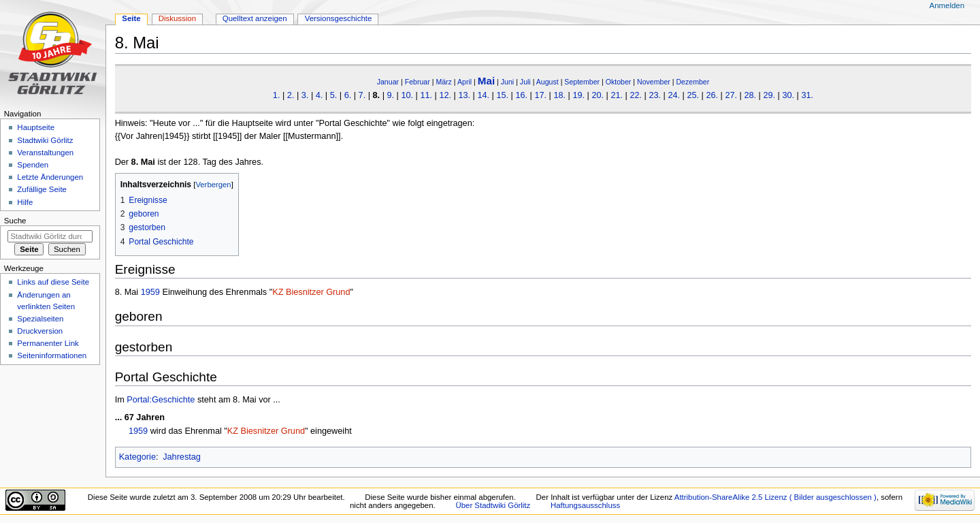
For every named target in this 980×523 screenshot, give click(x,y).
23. (655, 95)
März (444, 82)
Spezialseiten (40, 319)
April (464, 82)
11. (426, 95)
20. (598, 95)
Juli (525, 82)
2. (291, 95)
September (582, 82)
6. (348, 95)
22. (636, 95)
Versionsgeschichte (339, 18)
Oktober (619, 82)
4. (320, 95)
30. (788, 95)
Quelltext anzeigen (255, 18)
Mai (486, 81)
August (548, 82)
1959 (150, 292)
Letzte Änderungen (50, 177)
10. (407, 95)
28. (750, 95)
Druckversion (40, 331)
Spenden (33, 165)
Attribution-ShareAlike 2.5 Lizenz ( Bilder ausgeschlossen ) (775, 497)
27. (731, 95)
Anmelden (947, 5)
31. (807, 95)
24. (674, 95)
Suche (15, 221)
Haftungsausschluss (585, 505)
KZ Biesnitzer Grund (311, 292)
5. (334, 95)
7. (362, 95)
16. (521, 95)
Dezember (692, 82)
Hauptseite (36, 127)
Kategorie (137, 457)
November (654, 82)
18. (559, 95)
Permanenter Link (48, 343)
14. (483, 95)
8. (377, 95)
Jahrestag (182, 457)
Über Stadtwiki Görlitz (493, 505)
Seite (131, 18)
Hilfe (25, 202)
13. (464, 95)
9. (390, 95)
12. (445, 95)
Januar (388, 82)
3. (305, 95)
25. (693, 95)
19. (578, 95)
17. (540, 95)
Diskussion (177, 18)
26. (712, 95)
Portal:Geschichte (161, 400)
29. (769, 95)
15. (502, 95)
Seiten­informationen (52, 355)
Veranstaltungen (45, 153)
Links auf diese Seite (53, 282)
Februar (418, 82)
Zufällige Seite (42, 189)
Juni (507, 82)
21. (617, 95)
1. (277, 95)
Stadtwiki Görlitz (45, 140)
